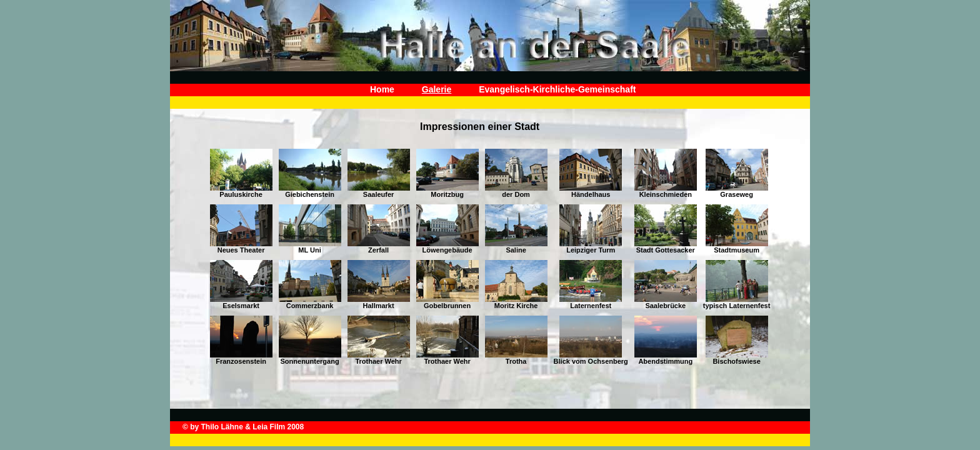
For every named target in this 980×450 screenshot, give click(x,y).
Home (382, 89)
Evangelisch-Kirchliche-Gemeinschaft (557, 89)
